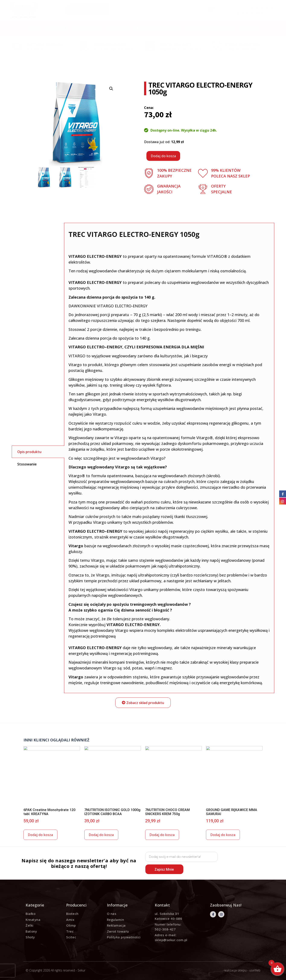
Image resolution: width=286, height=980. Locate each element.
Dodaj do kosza (163, 156)
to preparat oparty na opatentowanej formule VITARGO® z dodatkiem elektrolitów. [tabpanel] (169, 458)
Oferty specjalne (176, 44)
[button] (143, 703)
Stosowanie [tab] (27, 464)
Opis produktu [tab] (29, 452)
